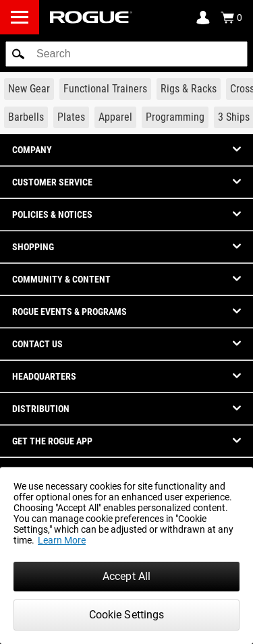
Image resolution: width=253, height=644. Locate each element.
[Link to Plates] (71, 117)
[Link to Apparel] (115, 117)
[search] (126, 54)
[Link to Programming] (175, 117)
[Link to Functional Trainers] (105, 89)
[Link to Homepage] (91, 17)
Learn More (62, 540)
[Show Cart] (231, 18)
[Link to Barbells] (26, 117)
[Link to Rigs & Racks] (189, 89)
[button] (18, 54)
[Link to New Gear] (29, 89)
